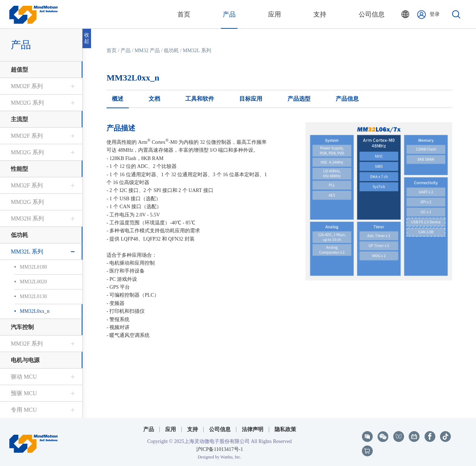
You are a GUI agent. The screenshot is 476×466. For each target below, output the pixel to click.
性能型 (19, 169)
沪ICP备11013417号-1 (220, 449)
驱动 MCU (24, 377)
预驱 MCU (24, 393)
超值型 (19, 70)
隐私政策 (285, 429)
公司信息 (220, 429)
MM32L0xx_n (35, 311)
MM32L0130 (33, 296)
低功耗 (19, 235)
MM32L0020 (33, 282)
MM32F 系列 (27, 86)
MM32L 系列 (27, 252)
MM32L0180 (33, 267)
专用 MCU (24, 410)
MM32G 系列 (27, 103)
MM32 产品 (147, 51)
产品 (126, 51)
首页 (112, 51)
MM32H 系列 (27, 218)
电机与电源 (25, 360)
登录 (428, 15)
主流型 (19, 119)
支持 (192, 429)
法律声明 (253, 429)
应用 (171, 429)
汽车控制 (22, 327)
